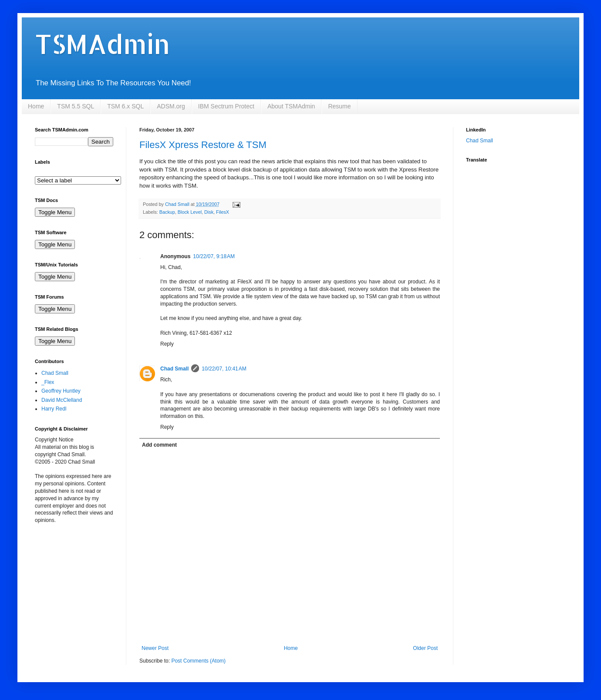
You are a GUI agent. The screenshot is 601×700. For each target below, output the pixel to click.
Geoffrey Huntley (61, 391)
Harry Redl (54, 409)
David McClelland (62, 400)
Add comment (159, 445)
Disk (209, 212)
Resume (339, 106)
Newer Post (155, 648)
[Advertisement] (78, 581)
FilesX (223, 212)
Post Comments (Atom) (198, 661)
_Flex (48, 382)
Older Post (425, 648)
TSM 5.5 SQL (76, 106)
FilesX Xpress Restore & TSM (203, 145)
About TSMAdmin (291, 106)
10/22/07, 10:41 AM (224, 369)
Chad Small (174, 369)
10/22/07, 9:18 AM (214, 256)
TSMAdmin (102, 44)
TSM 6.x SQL (125, 106)
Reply (167, 344)
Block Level (190, 212)
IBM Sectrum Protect (226, 106)
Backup (167, 212)
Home (36, 106)
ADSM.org (171, 106)
